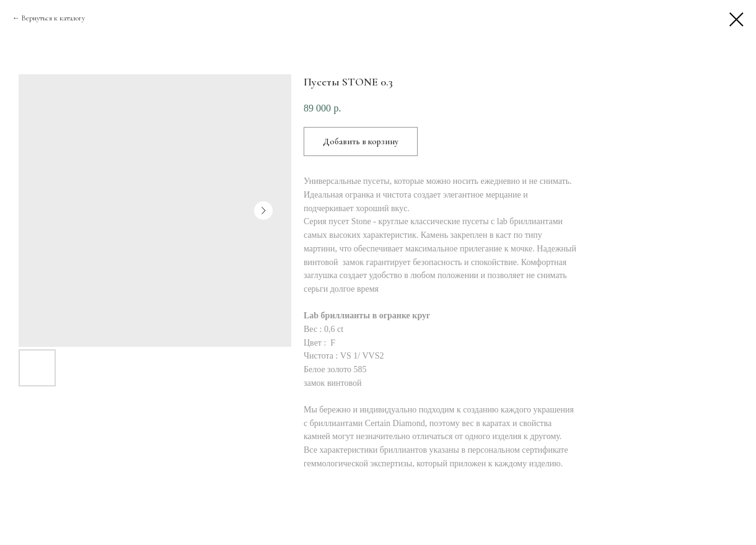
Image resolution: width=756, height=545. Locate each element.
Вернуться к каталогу (53, 18)
